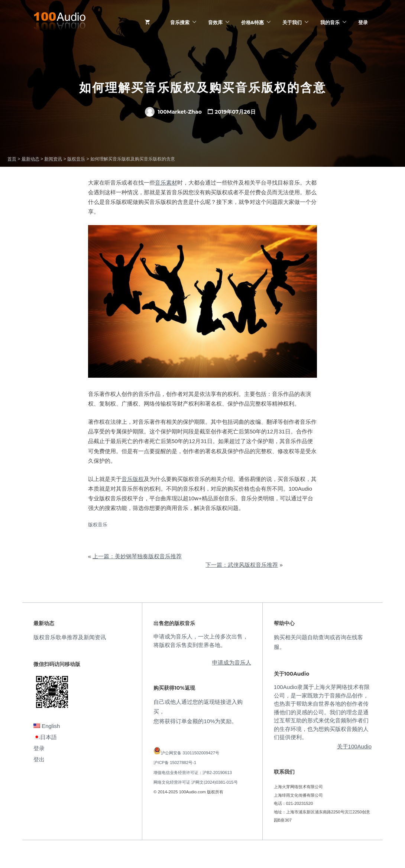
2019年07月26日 (235, 112)
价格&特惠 (252, 22)
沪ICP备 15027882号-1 (175, 763)
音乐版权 (133, 479)
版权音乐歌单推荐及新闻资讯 (70, 637)
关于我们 (292, 22)
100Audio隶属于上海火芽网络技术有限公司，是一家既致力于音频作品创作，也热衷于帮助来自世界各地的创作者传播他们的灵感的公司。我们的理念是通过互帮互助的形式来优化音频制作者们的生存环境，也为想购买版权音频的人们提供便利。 (322, 712)
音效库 (215, 22)
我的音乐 (330, 22)
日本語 (45, 737)
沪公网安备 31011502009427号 (190, 753)
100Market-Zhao (173, 112)
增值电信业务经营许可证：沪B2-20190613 (193, 773)
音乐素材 (166, 183)
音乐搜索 (180, 22)
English (47, 726)
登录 (363, 22)
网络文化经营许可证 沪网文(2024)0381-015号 (195, 782)
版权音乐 (98, 525)
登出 (39, 759)
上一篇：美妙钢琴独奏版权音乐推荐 (137, 556)
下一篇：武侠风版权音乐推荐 (242, 565)
